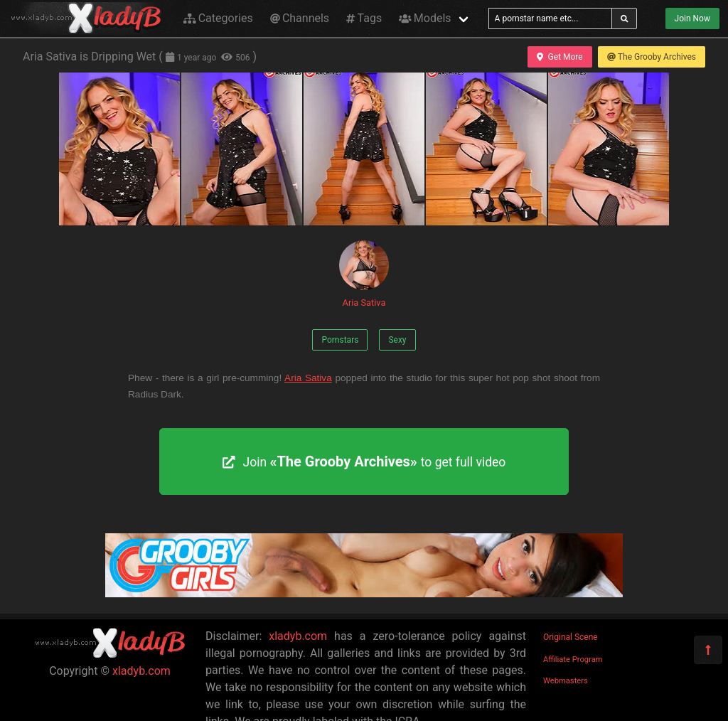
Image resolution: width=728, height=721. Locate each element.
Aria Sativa (364, 274)
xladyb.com (141, 671)
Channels (300, 18)
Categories (218, 18)
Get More (560, 57)
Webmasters (566, 681)
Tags (364, 18)
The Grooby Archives (652, 57)
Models (425, 18)
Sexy (397, 340)
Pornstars (340, 340)
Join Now (692, 18)
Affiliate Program (573, 659)
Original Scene (571, 637)
